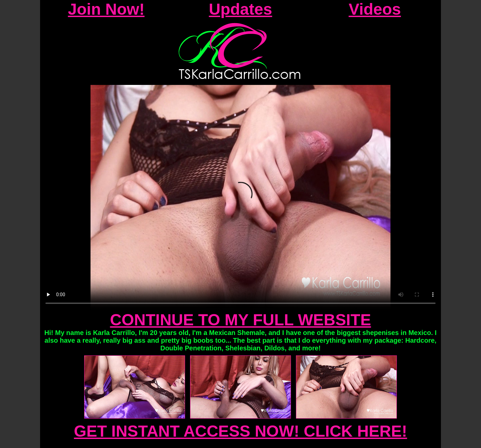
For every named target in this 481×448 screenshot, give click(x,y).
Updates (240, 9)
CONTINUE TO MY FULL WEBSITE (240, 320)
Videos (375, 9)
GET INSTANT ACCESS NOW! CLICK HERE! (240, 431)
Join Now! (106, 9)
